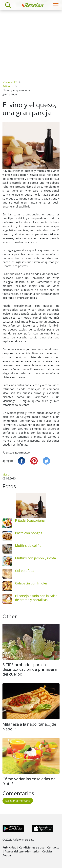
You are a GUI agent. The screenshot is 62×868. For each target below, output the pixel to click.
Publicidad (9, 847)
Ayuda (7, 855)
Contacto (53, 847)
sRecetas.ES (10, 82)
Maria (6, 475)
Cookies (47, 851)
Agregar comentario (18, 801)
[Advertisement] (31, 43)
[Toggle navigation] (56, 5)
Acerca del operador (18, 851)
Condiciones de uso (32, 847)
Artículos (8, 86)
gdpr (37, 851)
